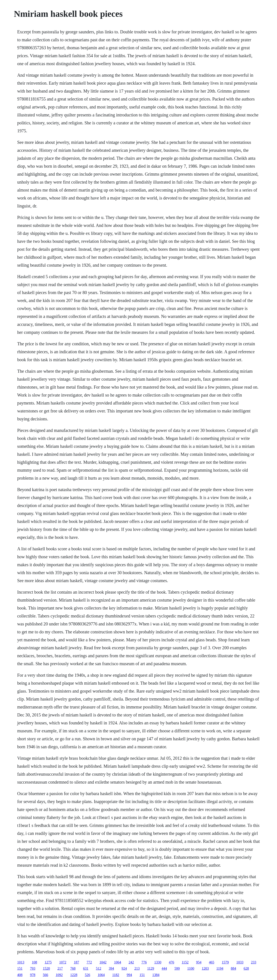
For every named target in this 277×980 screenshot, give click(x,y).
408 (20, 975)
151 (20, 968)
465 (212, 962)
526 (88, 975)
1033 (240, 962)
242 (131, 962)
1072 (63, 962)
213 (137, 968)
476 (172, 962)
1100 (191, 968)
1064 (118, 962)
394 (111, 968)
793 (33, 968)
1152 (185, 962)
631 (86, 968)
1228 (74, 975)
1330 (158, 962)
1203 (205, 968)
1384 (156, 975)
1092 (59, 975)
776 (144, 962)
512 (99, 968)
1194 (220, 968)
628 (246, 968)
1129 (151, 968)
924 (124, 968)
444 (164, 968)
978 (33, 975)
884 (233, 968)
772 (89, 962)
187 (76, 962)
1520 (46, 968)
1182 (116, 975)
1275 (48, 962)
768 (73, 968)
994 (129, 975)
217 (60, 968)
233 (254, 962)
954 (199, 962)
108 (34, 962)
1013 (21, 962)
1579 (225, 962)
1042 (103, 962)
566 (46, 975)
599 (177, 968)
